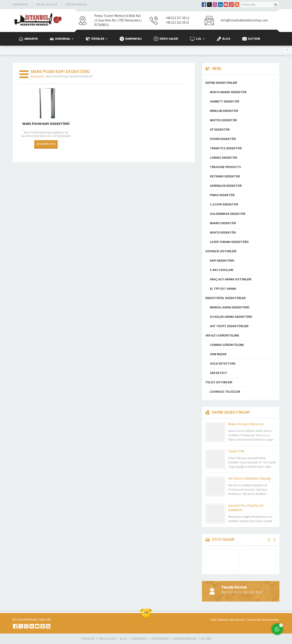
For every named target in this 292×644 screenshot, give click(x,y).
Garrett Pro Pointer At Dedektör (246, 508)
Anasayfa (37, 76)
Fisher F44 (236, 451)
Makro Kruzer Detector (246, 424)
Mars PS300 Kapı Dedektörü (46, 124)
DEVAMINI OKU (46, 144)
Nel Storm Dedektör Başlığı (250, 478)
